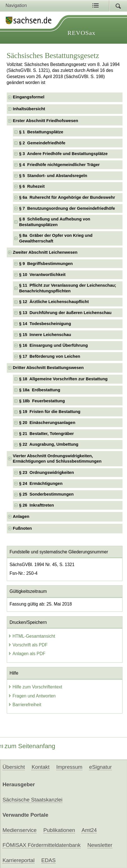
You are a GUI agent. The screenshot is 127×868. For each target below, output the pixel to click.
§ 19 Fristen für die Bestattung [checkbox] (50, 412)
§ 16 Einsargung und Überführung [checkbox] (54, 345)
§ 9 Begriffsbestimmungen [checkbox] (46, 264)
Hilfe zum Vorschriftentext (35, 687)
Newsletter (100, 845)
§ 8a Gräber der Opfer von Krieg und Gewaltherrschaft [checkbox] (56, 238)
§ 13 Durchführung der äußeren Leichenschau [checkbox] (65, 313)
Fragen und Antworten (32, 696)
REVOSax (81, 33)
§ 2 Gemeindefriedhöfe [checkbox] (42, 143)
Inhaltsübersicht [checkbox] (29, 109)
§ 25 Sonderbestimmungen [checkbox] (46, 494)
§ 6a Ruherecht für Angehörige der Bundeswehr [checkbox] (67, 197)
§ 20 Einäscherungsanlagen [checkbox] (47, 423)
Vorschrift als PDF (28, 645)
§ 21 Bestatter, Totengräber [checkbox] (47, 434)
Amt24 (89, 830)
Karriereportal (19, 860)
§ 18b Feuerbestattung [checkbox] (42, 401)
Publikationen (59, 830)
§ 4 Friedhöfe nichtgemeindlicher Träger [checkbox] (59, 165)
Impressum (69, 767)
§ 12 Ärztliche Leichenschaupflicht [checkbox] (54, 302)
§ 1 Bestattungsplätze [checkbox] (41, 132)
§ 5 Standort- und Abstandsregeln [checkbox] (53, 176)
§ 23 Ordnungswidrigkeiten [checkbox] (47, 472)
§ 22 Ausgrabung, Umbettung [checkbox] (49, 444)
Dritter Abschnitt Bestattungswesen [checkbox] (48, 368)
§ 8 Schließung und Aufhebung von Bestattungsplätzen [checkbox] (55, 222)
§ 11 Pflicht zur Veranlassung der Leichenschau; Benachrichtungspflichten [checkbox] (68, 288)
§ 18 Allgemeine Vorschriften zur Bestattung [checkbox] (63, 379)
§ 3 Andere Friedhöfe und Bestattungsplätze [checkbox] (63, 154)
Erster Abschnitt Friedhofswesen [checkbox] (46, 121)
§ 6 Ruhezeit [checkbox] (32, 186)
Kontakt (40, 767)
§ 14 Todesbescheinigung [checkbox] (45, 324)
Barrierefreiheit (25, 705)
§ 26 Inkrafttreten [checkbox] (37, 505)
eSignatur (100, 767)
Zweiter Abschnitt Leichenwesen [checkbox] (45, 252)
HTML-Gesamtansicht (32, 636)
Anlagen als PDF (27, 654)
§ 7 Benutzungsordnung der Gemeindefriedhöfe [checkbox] (67, 208)
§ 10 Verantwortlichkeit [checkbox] (42, 275)
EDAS (48, 860)
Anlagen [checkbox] (21, 516)
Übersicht (14, 767)
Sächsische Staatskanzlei (32, 800)
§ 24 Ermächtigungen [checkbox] (41, 483)
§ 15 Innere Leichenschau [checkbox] (45, 335)
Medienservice (20, 830)
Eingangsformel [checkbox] (29, 97)
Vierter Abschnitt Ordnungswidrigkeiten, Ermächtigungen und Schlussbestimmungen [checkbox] (57, 459)
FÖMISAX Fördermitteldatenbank (42, 845)
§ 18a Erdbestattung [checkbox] (40, 390)
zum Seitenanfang (28, 746)
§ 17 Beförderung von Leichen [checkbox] (50, 356)
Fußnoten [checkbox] (22, 528)
